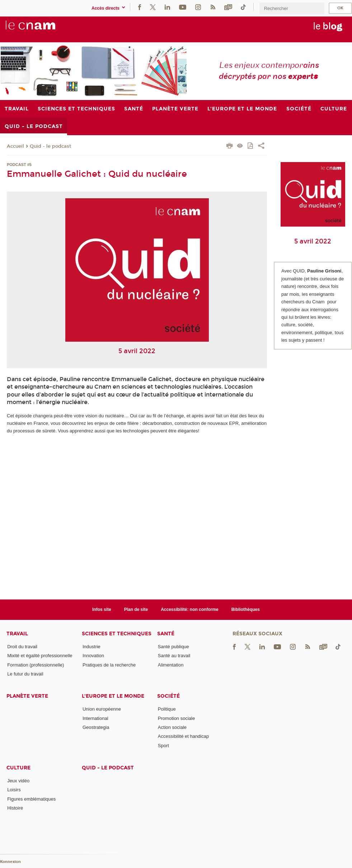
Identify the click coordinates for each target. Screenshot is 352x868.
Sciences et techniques (117, 634)
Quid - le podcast (50, 146)
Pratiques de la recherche (109, 665)
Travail (17, 634)
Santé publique (173, 647)
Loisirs (14, 790)
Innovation (93, 656)
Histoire (15, 808)
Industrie (91, 647)
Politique (167, 709)
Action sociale (172, 727)
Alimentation (171, 665)
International (95, 718)
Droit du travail (22, 647)
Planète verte (27, 696)
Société (168, 696)
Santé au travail (174, 656)
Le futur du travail (25, 674)
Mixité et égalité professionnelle (40, 656)
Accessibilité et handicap (183, 736)
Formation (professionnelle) (36, 665)
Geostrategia (96, 727)
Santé (166, 634)
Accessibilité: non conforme (190, 610)
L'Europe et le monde (113, 696)
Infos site (102, 610)
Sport (163, 746)
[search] (292, 8)
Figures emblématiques (31, 799)
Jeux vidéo (18, 781)
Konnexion (10, 862)
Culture (18, 768)
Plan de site (136, 610)
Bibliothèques (246, 610)
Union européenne (102, 709)
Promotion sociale (176, 718)
